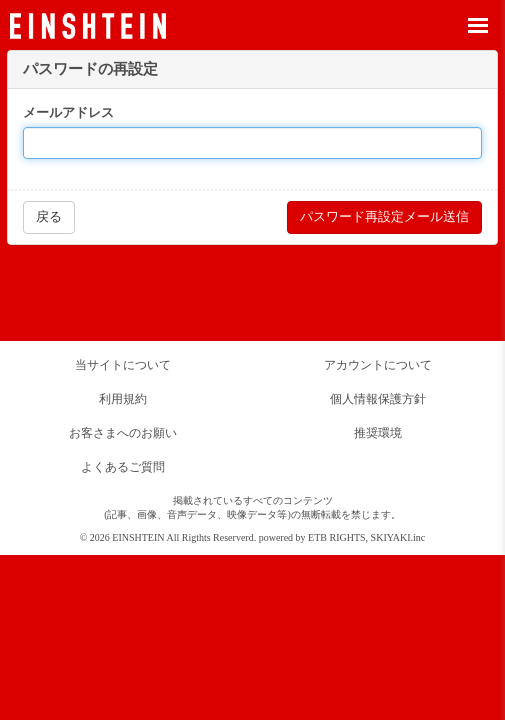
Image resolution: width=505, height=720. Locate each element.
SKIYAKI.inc (398, 537)
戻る (49, 216)
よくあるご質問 (123, 467)
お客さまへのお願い (123, 433)
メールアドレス (68, 112)
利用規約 (123, 399)
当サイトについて (123, 365)
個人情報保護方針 (378, 399)
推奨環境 (378, 433)
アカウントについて (378, 365)
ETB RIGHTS (337, 537)
